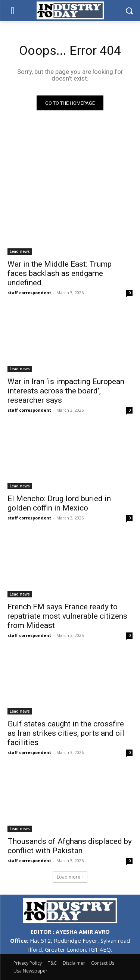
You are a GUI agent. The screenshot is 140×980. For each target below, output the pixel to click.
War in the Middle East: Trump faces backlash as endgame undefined (60, 273)
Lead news (20, 251)
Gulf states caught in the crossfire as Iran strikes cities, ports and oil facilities (66, 733)
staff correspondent (29, 293)
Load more (70, 877)
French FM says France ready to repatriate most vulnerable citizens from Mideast (67, 616)
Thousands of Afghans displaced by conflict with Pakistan (70, 846)
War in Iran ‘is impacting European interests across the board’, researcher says (66, 391)
